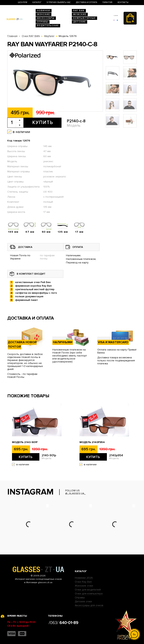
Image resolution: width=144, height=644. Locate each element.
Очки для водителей (88, 590)
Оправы (43, 22)
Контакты (123, 2)
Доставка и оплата (87, 2)
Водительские (48, 26)
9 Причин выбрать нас (59, 2)
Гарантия (107, 2)
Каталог (37, 2)
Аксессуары (46, 18)
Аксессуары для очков (89, 605)
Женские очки (84, 586)
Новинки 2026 (84, 578)
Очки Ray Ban (83, 582)
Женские (43, 14)
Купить (43, 123)
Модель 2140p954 (92, 442)
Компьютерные (84, 18)
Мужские (80, 14)
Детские (79, 22)
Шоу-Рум (22, 2)
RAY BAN (79, 11)
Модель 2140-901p (25, 442)
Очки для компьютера (89, 594)
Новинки (44, 11)
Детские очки (83, 601)
